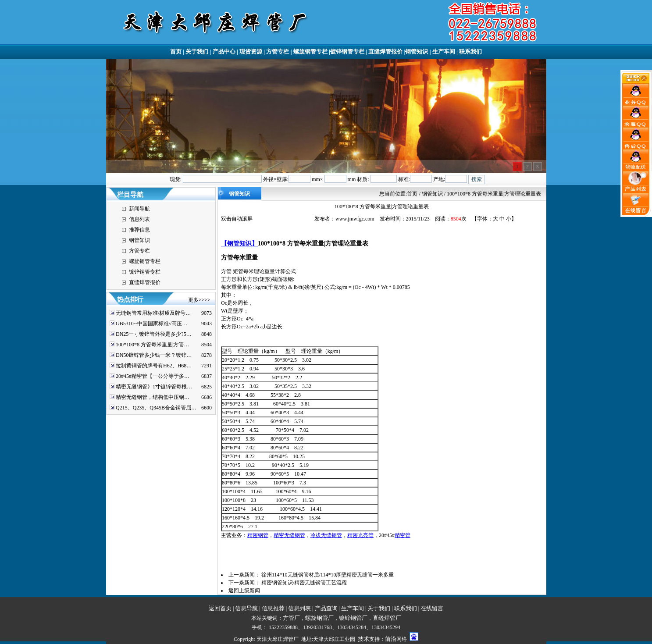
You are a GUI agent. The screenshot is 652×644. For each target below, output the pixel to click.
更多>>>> (199, 300)
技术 (363, 639)
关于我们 (197, 52)
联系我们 (470, 52)
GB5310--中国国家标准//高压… (151, 324)
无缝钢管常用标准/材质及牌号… (153, 313)
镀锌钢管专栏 (347, 52)
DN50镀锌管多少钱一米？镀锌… (154, 355)
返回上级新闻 (244, 591)
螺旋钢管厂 (319, 618)
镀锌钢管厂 (353, 618)
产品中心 (224, 52)
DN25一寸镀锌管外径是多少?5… (154, 334)
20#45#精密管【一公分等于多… (153, 376)
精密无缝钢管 (289, 535)
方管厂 (291, 618)
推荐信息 (139, 230)
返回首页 (220, 608)
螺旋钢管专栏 (310, 52)
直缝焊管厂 (387, 618)
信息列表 (139, 219)
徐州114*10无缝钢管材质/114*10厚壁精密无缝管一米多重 (328, 575)
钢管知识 (417, 52)
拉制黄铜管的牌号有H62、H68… (154, 366)
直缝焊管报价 (385, 52)
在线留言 (432, 608)
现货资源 (251, 52)
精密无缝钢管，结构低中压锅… (153, 397)
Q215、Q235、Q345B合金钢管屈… (156, 408)
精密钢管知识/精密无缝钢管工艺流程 (304, 583)
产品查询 (326, 608)
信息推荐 (273, 608)
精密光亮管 (360, 535)
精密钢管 (258, 535)
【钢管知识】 (239, 243)
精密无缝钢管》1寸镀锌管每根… (154, 387)
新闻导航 (139, 209)
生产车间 (444, 52)
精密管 (403, 535)
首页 (176, 52)
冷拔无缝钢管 (326, 535)
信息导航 (246, 608)
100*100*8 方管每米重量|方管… (152, 345)
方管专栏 (278, 52)
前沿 (391, 639)
